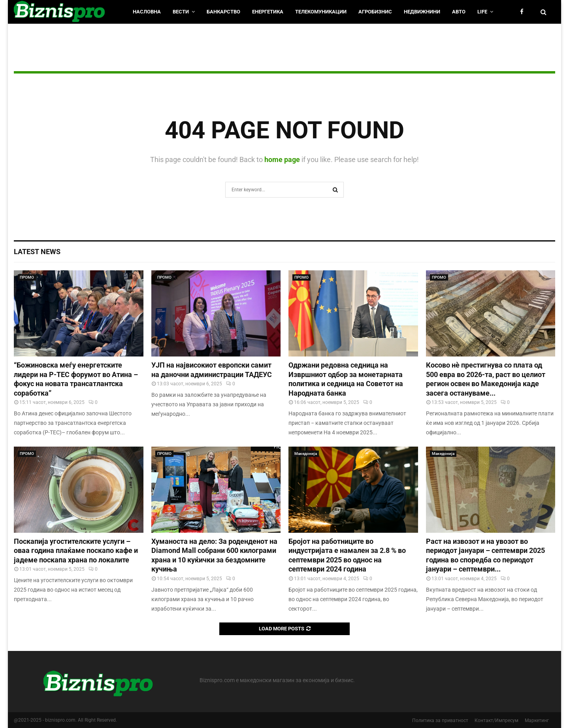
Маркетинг (537, 720)
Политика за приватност (440, 720)
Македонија (306, 454)
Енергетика (268, 12)
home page (282, 159)
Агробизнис (375, 12)
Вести (181, 12)
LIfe (482, 12)
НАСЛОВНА (147, 12)
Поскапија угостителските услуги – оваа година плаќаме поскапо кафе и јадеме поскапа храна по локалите (76, 551)
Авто (459, 12)
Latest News (37, 252)
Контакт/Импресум (496, 720)
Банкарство (223, 12)
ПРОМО (27, 277)
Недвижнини (422, 12)
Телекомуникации (321, 12)
